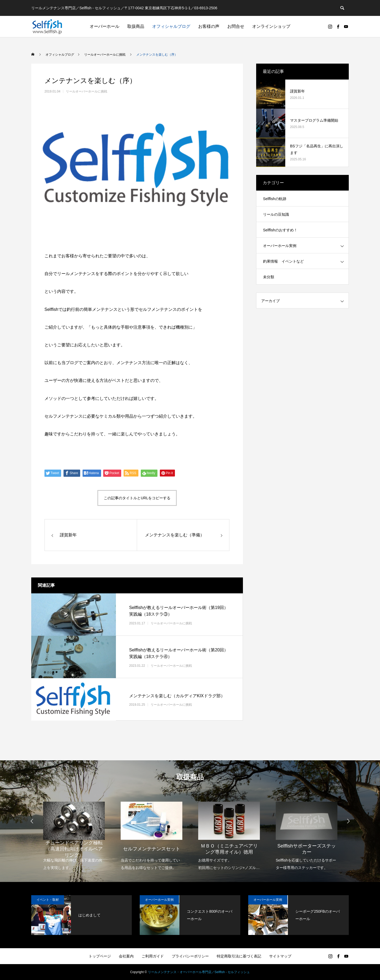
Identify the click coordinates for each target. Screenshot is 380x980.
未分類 (269, 277)
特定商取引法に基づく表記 (239, 956)
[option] (74, 833)
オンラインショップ (271, 26)
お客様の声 (209, 26)
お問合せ (236, 26)
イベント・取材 (48, 900)
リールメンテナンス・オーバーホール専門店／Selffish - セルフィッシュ (199, 972)
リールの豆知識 (276, 214)
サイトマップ (280, 956)
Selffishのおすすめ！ (280, 230)
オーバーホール (105, 26)
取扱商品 (136, 26)
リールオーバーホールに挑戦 (87, 91)
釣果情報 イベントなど (283, 261)
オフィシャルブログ (171, 26)
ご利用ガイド (153, 956)
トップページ (100, 956)
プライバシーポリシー (190, 956)
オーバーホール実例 (280, 246)
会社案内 (126, 956)
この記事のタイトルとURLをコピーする (137, 498)
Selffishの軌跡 (275, 199)
